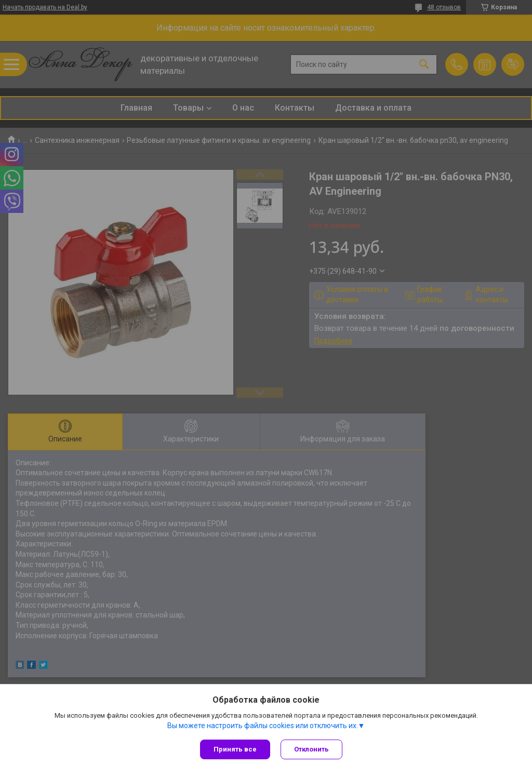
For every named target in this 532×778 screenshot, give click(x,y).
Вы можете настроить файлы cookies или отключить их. (263, 726)
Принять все (235, 749)
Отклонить (311, 749)
